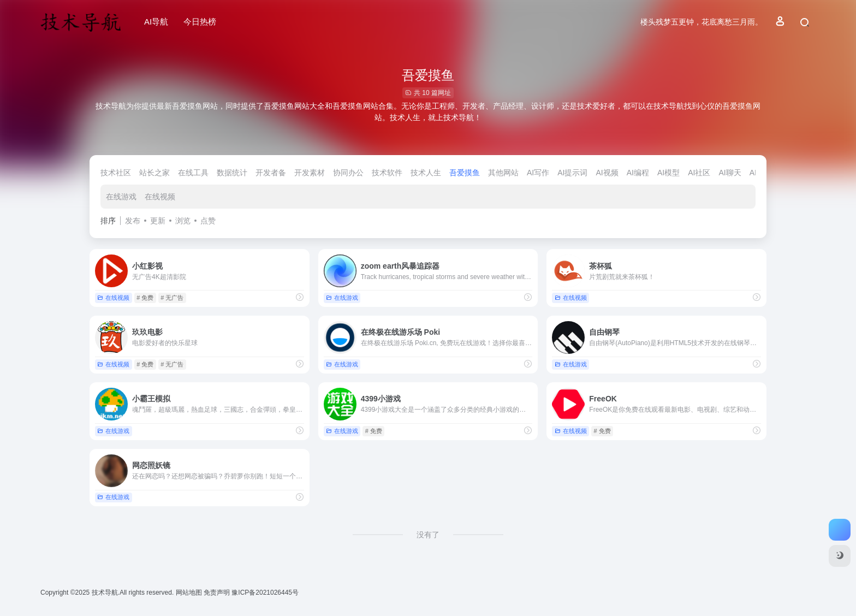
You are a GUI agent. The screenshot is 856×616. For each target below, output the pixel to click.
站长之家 (154, 173)
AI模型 (668, 173)
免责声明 (218, 593)
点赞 (208, 221)
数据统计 (232, 173)
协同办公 (348, 173)
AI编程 (638, 173)
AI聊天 (730, 173)
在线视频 (160, 197)
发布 (133, 221)
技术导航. (105, 593)
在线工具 (193, 173)
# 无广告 (172, 298)
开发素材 (310, 173)
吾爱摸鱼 (465, 173)
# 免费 (145, 298)
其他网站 (503, 173)
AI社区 (699, 173)
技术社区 (116, 173)
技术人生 (426, 173)
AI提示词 (572, 173)
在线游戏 (121, 197)
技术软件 (387, 173)
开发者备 (271, 173)
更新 (158, 221)
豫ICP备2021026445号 (265, 593)
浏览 (183, 221)
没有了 (428, 535)
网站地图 (190, 593)
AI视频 (607, 173)
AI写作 (538, 173)
